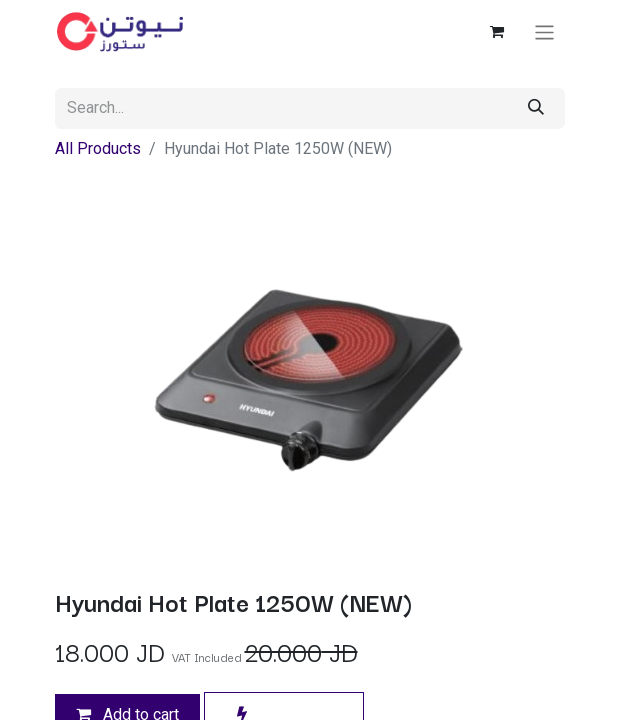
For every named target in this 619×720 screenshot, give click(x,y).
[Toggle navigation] (544, 31)
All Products (98, 148)
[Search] (536, 108)
